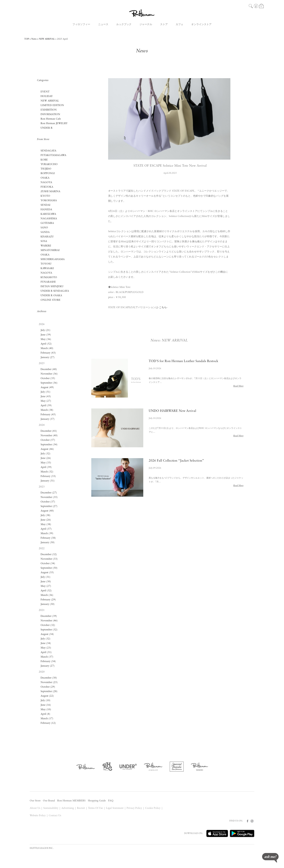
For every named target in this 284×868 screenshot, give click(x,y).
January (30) (48, 543)
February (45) (48, 415)
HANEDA (46, 210)
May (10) (46, 710)
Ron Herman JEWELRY (54, 123)
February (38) (48, 538)
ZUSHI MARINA (50, 192)
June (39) (46, 335)
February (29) (48, 600)
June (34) (46, 643)
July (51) (45, 392)
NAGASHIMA (49, 219)
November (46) (49, 621)
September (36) (49, 383)
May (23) (46, 648)
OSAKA (45, 178)
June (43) (46, 397)
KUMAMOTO (49, 277)
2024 (42, 425)
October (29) (48, 687)
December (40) (49, 369)
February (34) (48, 661)
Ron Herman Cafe (51, 119)
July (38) (45, 515)
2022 (42, 549)
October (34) (48, 564)
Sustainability (51, 808)
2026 (42, 324)
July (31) (45, 577)
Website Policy (38, 816)
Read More (238, 386)
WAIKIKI (46, 246)
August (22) (47, 696)
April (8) (45, 714)
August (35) (47, 573)
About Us (35, 808)
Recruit (81, 808)
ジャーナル (146, 25)
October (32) (48, 625)
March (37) (47, 657)
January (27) (48, 357)
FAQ (111, 801)
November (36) (49, 374)
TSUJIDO (46, 169)
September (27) (49, 506)
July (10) (45, 701)
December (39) (49, 616)
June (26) (46, 458)
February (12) (48, 723)
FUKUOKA (47, 187)
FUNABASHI (48, 282)
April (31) (46, 652)
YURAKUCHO (49, 164)
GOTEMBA (47, 223)
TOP (27, 39)
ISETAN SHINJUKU (52, 287)
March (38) (47, 410)
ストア (164, 25)
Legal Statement (115, 808)
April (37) (46, 529)
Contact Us (55, 816)
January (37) (48, 419)
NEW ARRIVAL (47, 39)
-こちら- (163, 308)
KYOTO (45, 196)
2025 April (62, 39)
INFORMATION (50, 114)
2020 (42, 672)
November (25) (49, 682)
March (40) (47, 348)
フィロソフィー (81, 25)
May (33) (46, 463)
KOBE (44, 160)
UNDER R (47, 128)
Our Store (35, 801)
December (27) (49, 493)
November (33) (49, 559)
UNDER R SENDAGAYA (55, 291)
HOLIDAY (47, 96)
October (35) (48, 378)
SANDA (45, 232)
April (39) (46, 406)
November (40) (49, 436)
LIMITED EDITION (52, 105)
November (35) (49, 497)
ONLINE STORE (51, 300)
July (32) (45, 454)
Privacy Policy (134, 808)
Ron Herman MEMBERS (71, 801)
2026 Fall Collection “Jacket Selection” (176, 461)
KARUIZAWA (48, 214)
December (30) (49, 678)
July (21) (45, 330)
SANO (44, 228)
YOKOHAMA (49, 201)
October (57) (48, 440)
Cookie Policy (153, 808)
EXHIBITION (49, 110)
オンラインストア (201, 25)
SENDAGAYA (48, 151)
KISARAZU (47, 237)
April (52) (46, 344)
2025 (42, 363)
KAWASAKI (47, 268)
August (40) (47, 511)
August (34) (47, 634)
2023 (42, 487)
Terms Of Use (95, 808)
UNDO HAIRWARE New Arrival (173, 411)
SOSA (44, 241)
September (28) (49, 691)
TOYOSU (46, 264)
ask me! (270, 858)
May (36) (46, 339)
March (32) (47, 472)
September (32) (49, 630)
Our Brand (49, 801)
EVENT (45, 92)
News (34, 39)
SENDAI (45, 205)
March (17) (47, 719)
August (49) (47, 387)
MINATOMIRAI (50, 250)
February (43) (48, 353)
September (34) (49, 445)
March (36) (47, 595)
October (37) (48, 502)
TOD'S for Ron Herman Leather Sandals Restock (184, 361)
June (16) (46, 705)
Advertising (68, 808)
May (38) (46, 524)
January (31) (48, 481)
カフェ (179, 25)
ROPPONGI (48, 173)
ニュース (103, 25)
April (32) (46, 591)
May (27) (46, 401)
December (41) (49, 431)
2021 (42, 610)
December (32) (49, 555)
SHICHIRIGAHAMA (53, 259)
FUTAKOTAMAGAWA (53, 155)
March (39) (47, 534)
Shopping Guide (97, 801)
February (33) (48, 476)
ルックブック (124, 25)
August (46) (47, 449)
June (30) (46, 582)
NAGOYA (46, 182)
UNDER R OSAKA (51, 296)
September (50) (49, 568)
